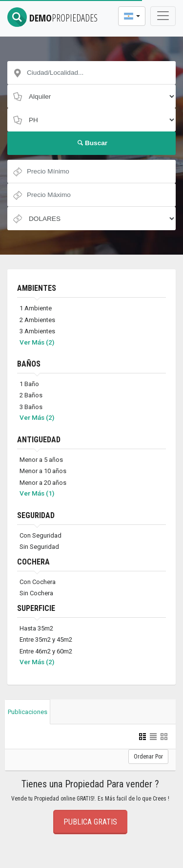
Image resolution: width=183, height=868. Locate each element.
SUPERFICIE (36, 608)
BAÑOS (29, 364)
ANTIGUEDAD (39, 440)
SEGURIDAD (36, 515)
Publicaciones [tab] (28, 712)
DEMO (52, 18)
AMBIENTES (37, 288)
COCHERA (33, 562)
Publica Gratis (90, 822)
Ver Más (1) (37, 493)
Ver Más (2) (37, 342)
